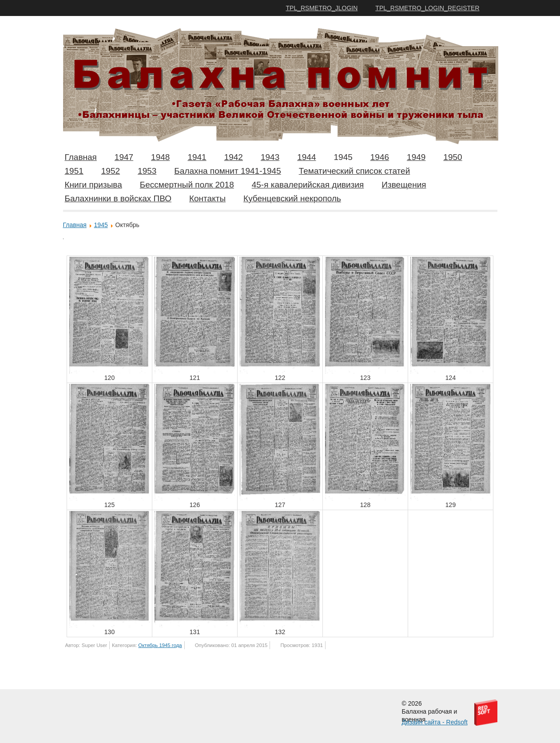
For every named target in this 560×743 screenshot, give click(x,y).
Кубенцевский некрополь (292, 198)
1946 (380, 157)
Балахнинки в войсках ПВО (118, 198)
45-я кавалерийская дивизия (308, 185)
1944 (306, 157)
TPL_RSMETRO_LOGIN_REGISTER (427, 8)
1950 (453, 157)
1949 (416, 157)
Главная (81, 157)
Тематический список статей (355, 171)
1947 (124, 157)
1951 (74, 171)
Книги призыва (93, 185)
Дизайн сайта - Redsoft (435, 722)
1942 (234, 157)
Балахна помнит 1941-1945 (227, 171)
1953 (147, 171)
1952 (111, 171)
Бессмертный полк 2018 (187, 185)
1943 (270, 157)
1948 (160, 157)
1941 (197, 157)
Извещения (404, 185)
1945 (343, 157)
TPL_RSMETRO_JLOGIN (322, 8)
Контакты (207, 198)
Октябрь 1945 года (160, 645)
